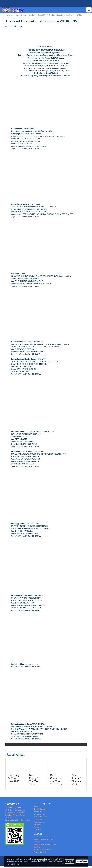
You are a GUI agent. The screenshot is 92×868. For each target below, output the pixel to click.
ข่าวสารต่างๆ (39, 812)
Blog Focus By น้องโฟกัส (42, 850)
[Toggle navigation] (89, 10)
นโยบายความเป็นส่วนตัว (53, 861)
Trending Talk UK (40, 852)
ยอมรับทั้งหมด (82, 861)
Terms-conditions (39, 822)
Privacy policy (38, 819)
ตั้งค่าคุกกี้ (69, 861)
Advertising (38, 825)
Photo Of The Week (40, 817)
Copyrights (37, 827)
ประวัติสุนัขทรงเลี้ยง (41, 809)
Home (36, 806)
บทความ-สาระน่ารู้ (40, 814)
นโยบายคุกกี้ (15, 864)
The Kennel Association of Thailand (46, 837)
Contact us (37, 830)
